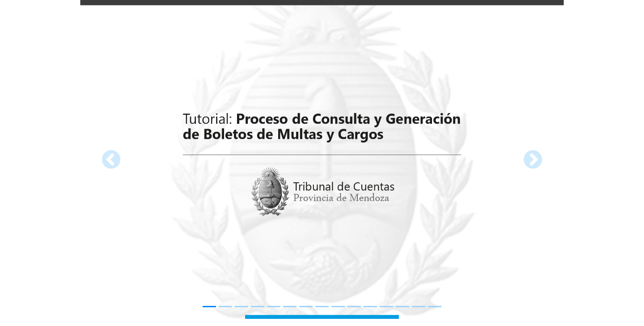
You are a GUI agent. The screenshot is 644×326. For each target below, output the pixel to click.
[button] (111, 159)
